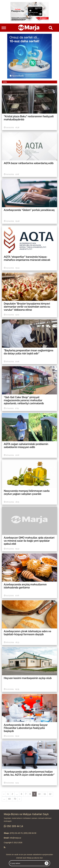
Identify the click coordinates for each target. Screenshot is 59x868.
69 (9, 799)
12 (50, 794)
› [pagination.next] (20, 799)
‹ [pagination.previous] (4, 794)
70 (15, 799)
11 (45, 794)
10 (39, 794)
